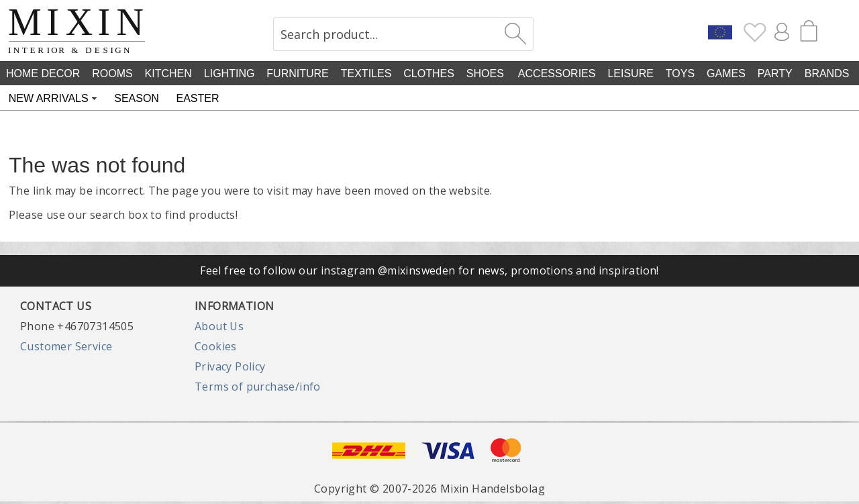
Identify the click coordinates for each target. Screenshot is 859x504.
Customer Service (66, 346)
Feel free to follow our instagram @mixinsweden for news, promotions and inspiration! (429, 270)
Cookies (216, 346)
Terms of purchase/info (258, 387)
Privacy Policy (230, 366)
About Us (219, 326)
